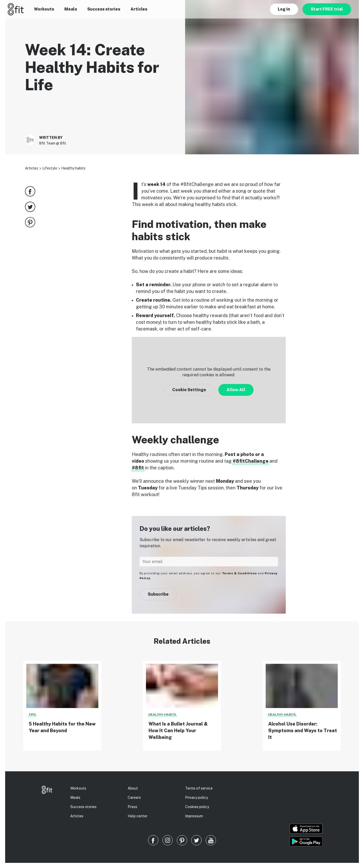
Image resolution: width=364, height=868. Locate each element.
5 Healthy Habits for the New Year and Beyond (62, 727)
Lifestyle (50, 168)
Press (132, 807)
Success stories (104, 9)
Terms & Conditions (239, 573)
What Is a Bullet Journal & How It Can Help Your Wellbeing (178, 731)
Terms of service (199, 788)
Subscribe (158, 594)
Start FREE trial (327, 9)
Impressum (194, 816)
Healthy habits (73, 168)
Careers (134, 798)
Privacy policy (197, 798)
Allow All (236, 390)
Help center (138, 816)
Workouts (44, 9)
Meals (71, 9)
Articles (139, 9)
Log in (284, 9)
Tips (32, 714)
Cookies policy (197, 807)
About (133, 788)
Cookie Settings (189, 390)
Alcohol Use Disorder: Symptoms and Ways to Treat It (303, 731)
